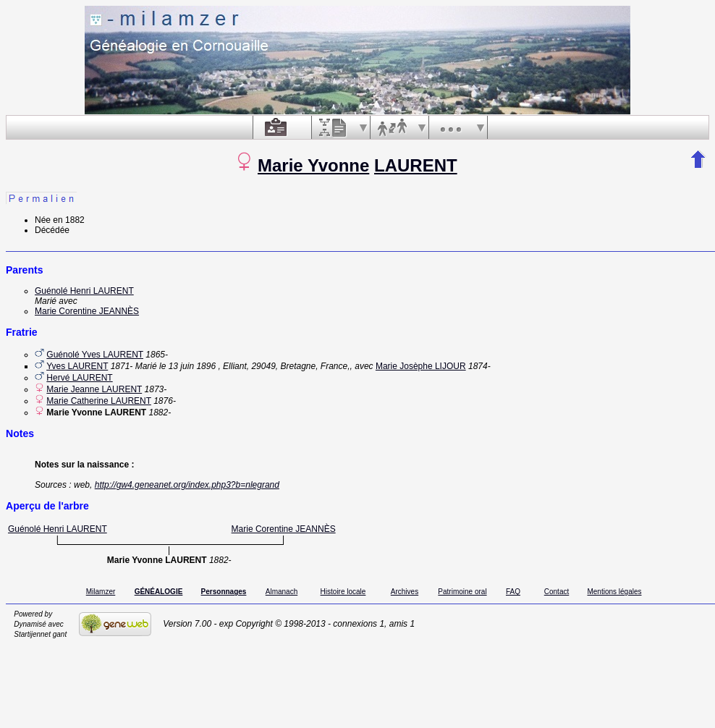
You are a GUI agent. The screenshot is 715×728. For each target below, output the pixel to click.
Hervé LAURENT (79, 378)
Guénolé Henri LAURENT (84, 291)
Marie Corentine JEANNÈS (87, 311)
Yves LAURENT (77, 366)
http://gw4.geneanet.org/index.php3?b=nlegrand (187, 485)
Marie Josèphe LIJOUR (421, 366)
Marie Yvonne (313, 165)
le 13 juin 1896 (187, 366)
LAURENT (416, 165)
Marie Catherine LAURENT (99, 401)
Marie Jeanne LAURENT (94, 389)
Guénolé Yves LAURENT (95, 355)
